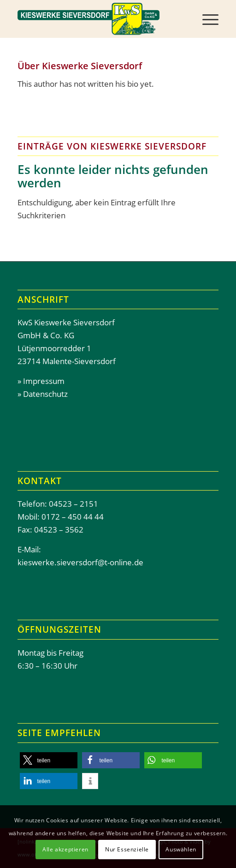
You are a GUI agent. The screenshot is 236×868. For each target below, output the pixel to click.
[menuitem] (206, 19)
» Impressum (41, 381)
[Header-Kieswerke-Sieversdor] (98, 19)
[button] (49, 760)
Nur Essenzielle (127, 849)
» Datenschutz (43, 394)
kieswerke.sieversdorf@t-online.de (80, 562)
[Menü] (206, 19)
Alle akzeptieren (65, 849)
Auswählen (181, 849)
